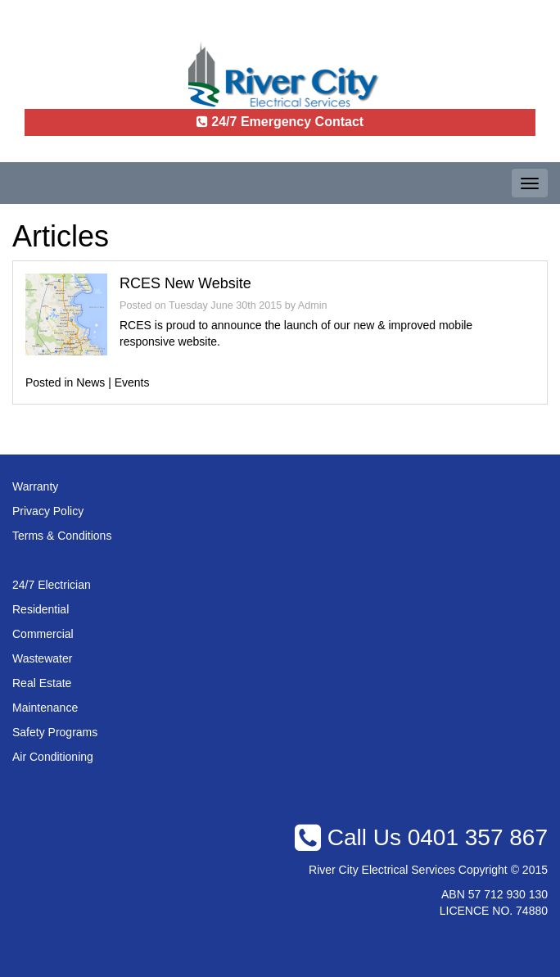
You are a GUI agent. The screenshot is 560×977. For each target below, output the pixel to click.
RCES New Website (185, 283)
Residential (41, 609)
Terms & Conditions (62, 536)
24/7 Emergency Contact (280, 122)
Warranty (35, 486)
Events (132, 382)
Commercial (43, 634)
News (90, 382)
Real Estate (42, 683)
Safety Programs (55, 732)
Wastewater (42, 658)
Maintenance (45, 708)
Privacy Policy (48, 511)
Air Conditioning (53, 757)
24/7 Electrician (52, 585)
